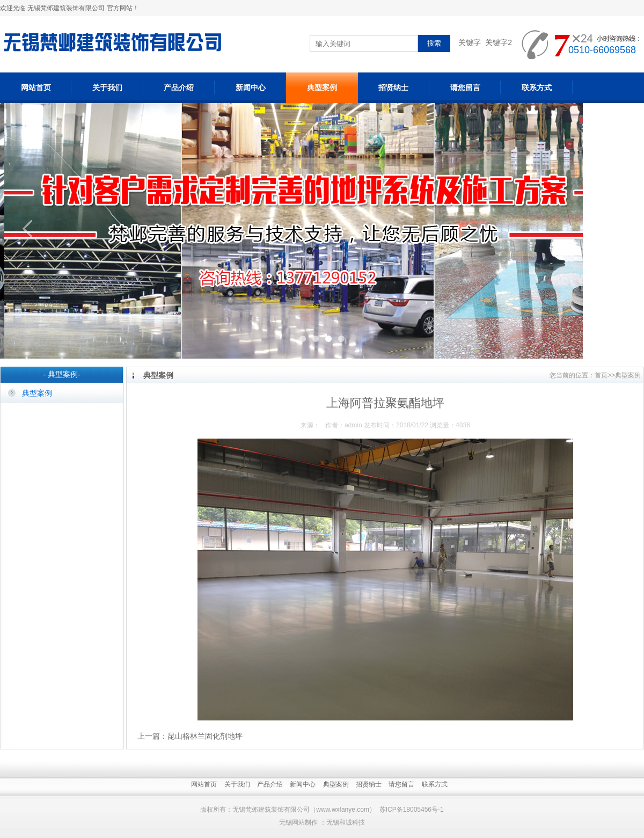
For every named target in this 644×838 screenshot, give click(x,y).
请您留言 (465, 88)
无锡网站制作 (298, 822)
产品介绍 (179, 88)
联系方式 (537, 88)
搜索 (434, 43)
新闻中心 (251, 88)
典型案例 (322, 88)
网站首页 (36, 88)
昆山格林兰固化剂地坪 (205, 736)
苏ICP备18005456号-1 (412, 810)
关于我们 (107, 88)
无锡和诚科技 (346, 822)
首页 (601, 375)
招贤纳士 (393, 88)
